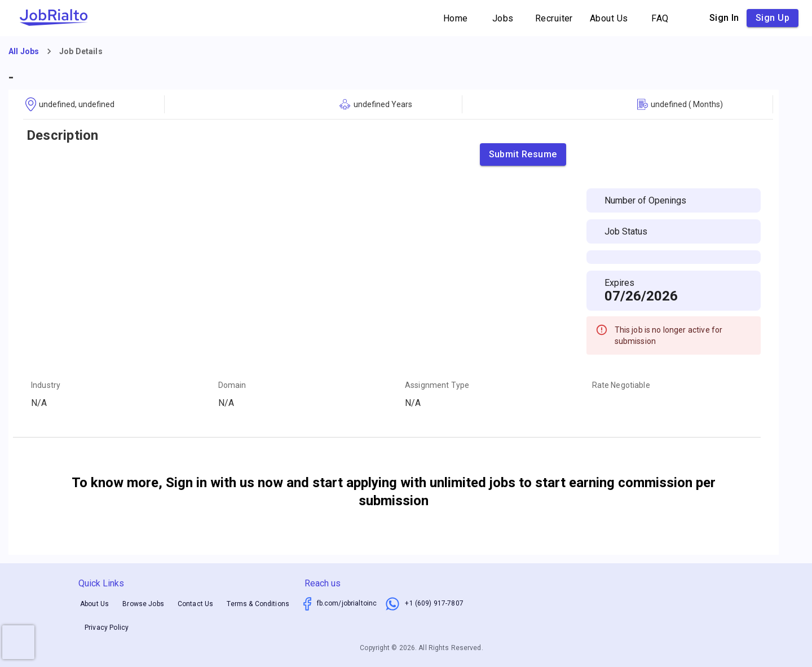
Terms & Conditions (258, 604)
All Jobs (24, 51)
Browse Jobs (143, 604)
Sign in (724, 18)
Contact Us (196, 604)
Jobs (503, 18)
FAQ (660, 18)
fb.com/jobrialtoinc (347, 603)
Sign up (773, 18)
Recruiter (554, 18)
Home (456, 18)
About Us (609, 18)
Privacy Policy (107, 628)
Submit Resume (523, 154)
